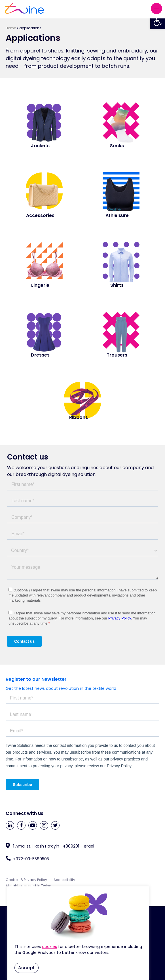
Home (11, 28)
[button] (158, 22)
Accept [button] (27, 968)
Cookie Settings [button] (49, 947)
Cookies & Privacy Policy (27, 880)
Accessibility (64, 880)
